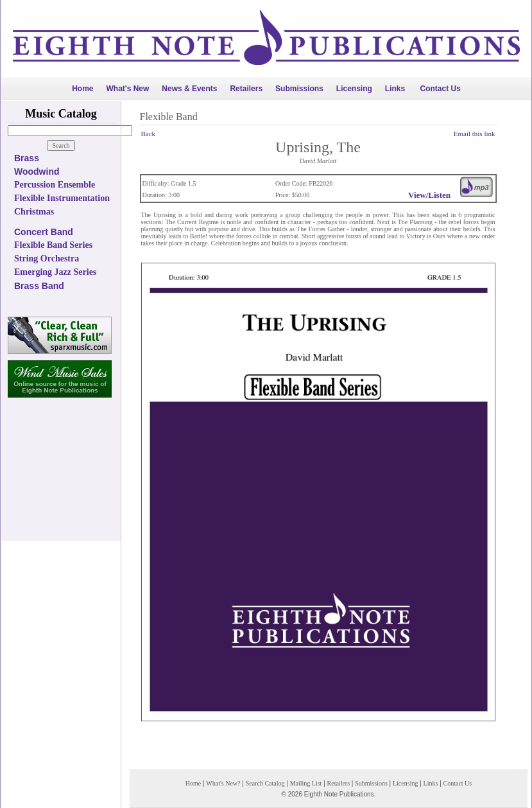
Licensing (354, 89)
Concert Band (44, 232)
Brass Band (39, 286)
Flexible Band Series (53, 245)
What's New (127, 89)
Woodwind (37, 171)
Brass (27, 158)
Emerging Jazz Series (55, 272)
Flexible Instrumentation (62, 198)
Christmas (34, 212)
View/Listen (429, 195)
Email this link (475, 134)
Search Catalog (265, 783)
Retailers (246, 89)
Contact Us (441, 89)
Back (149, 134)
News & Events (189, 89)
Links (395, 89)
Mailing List (306, 783)
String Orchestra (47, 259)
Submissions (299, 89)
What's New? (223, 783)
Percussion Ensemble (55, 185)
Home (82, 89)
